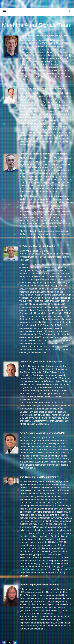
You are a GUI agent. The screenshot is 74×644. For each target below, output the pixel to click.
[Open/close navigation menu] (4, 11)
